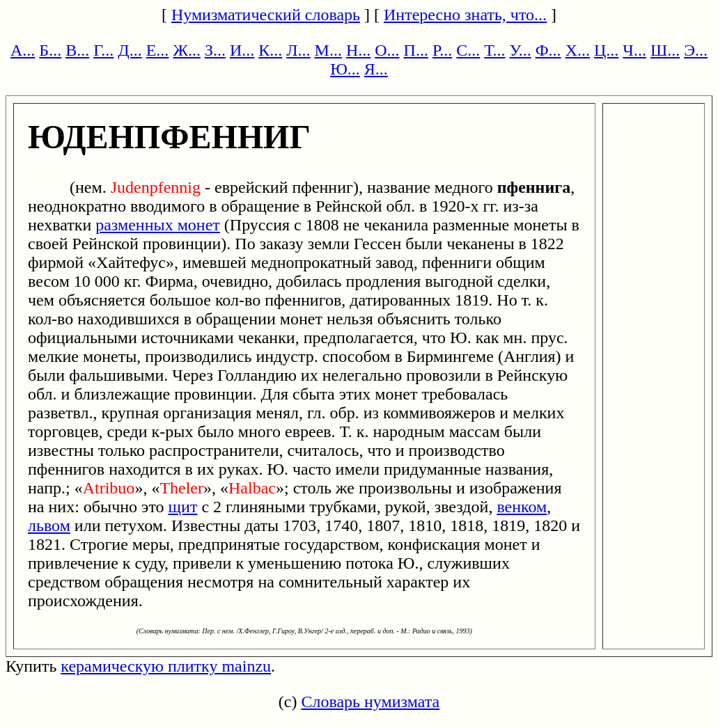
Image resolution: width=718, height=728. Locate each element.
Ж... (187, 50)
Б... (50, 50)
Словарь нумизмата (370, 702)
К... (270, 50)
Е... (158, 50)
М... (328, 50)
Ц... (606, 50)
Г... (103, 50)
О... (387, 50)
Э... (696, 50)
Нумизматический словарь (266, 15)
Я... (376, 69)
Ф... (548, 50)
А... (23, 50)
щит (183, 507)
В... (77, 50)
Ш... (665, 50)
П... (416, 50)
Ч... (634, 50)
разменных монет (158, 225)
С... (468, 50)
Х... (578, 50)
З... (215, 50)
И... (242, 50)
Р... (442, 50)
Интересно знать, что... (465, 15)
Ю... (345, 69)
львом (49, 525)
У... (521, 50)
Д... (130, 50)
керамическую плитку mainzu (166, 666)
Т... (494, 50)
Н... (358, 50)
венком (522, 507)
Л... (298, 50)
